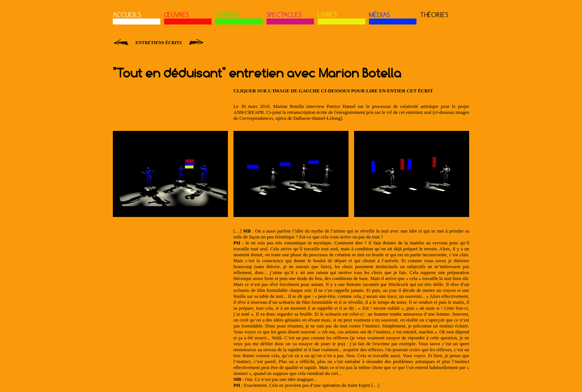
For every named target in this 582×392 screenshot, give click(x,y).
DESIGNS (227, 15)
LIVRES (327, 15)
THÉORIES (434, 15)
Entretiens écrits (159, 43)
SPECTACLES (284, 15)
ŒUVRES (176, 15)
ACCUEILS (127, 15)
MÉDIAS (379, 15)
